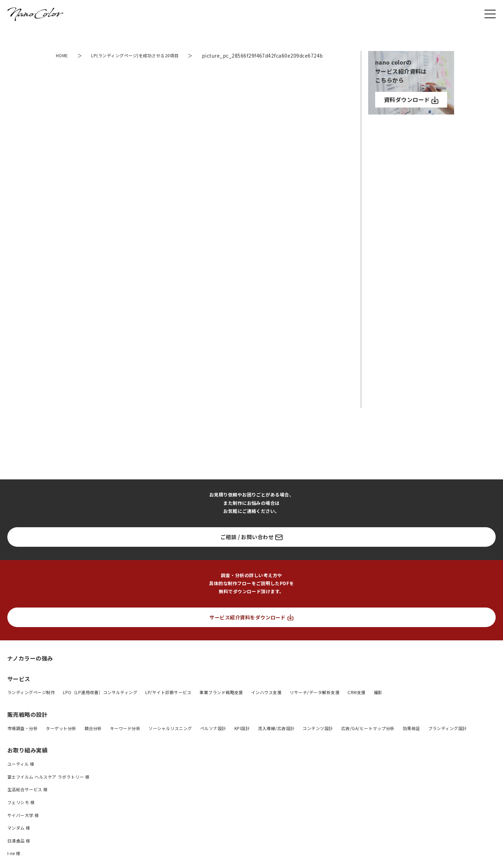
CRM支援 (356, 692)
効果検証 (411, 728)
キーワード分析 (125, 728)
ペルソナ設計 (213, 728)
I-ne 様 (14, 853)
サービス (19, 679)
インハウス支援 (266, 692)
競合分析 (93, 728)
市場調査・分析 (23, 728)
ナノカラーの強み (30, 658)
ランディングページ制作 (31, 692)
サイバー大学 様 (23, 815)
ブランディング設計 (448, 728)
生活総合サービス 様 (28, 789)
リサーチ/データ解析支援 (315, 692)
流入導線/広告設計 (276, 728)
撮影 (378, 692)
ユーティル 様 (21, 764)
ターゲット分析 (61, 728)
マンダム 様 (19, 828)
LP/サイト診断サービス (168, 692)
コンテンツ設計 (318, 728)
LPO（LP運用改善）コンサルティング (100, 692)
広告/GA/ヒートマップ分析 (368, 728)
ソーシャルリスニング (170, 728)
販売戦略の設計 (27, 714)
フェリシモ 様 (21, 802)
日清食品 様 (19, 841)
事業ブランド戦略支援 (221, 692)
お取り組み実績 (27, 750)
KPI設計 (242, 728)
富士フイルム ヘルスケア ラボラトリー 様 (48, 777)
